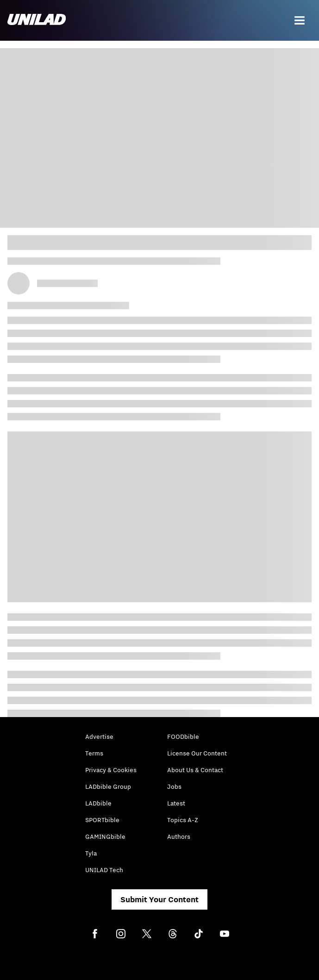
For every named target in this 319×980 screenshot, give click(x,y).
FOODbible (183, 737)
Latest (176, 803)
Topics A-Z (183, 820)
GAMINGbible (105, 836)
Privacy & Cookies (111, 770)
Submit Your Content (159, 899)
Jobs (174, 786)
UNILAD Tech (104, 870)
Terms (94, 753)
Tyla (91, 853)
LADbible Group (108, 786)
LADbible (98, 803)
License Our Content (197, 753)
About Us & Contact (195, 770)
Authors (179, 836)
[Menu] (300, 20)
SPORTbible (102, 820)
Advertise (99, 737)
